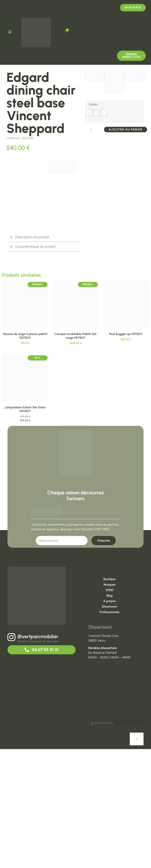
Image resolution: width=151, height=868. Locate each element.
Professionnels (110, 731)
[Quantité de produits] (93, 130)
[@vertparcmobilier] (11, 756)
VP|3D (109, 709)
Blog (109, 715)
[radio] (89, 113)
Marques (110, 704)
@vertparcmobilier (38, 755)
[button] (128, 841)
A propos (110, 720)
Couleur (93, 104)
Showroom (110, 726)
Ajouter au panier (126, 129)
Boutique (110, 698)
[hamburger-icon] (10, 32)
